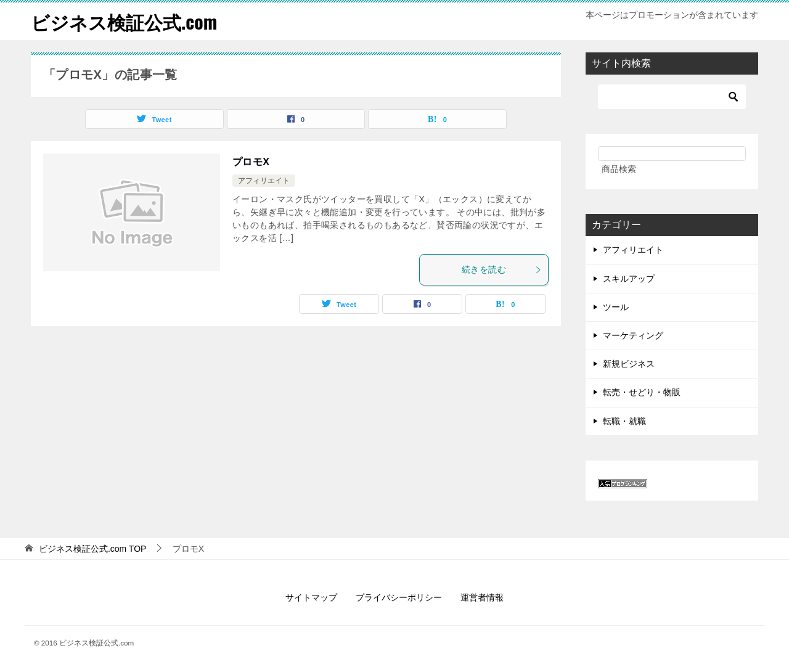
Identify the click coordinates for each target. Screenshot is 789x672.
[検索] (672, 97)
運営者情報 (482, 597)
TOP (93, 549)
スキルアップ (629, 279)
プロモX (251, 162)
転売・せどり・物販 (642, 392)
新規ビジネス (629, 364)
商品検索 (619, 169)
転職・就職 (624, 421)
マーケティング (633, 335)
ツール (616, 307)
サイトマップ (311, 597)
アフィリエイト (264, 181)
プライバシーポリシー (399, 597)
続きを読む (502, 269)
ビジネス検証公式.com (124, 21)
